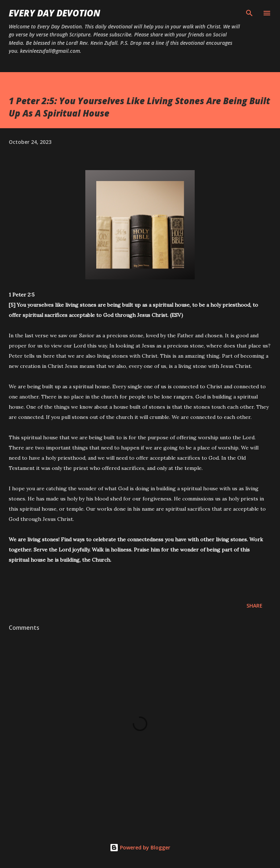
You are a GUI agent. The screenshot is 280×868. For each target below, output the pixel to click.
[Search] (249, 13)
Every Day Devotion (55, 13)
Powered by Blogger (140, 847)
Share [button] (254, 606)
